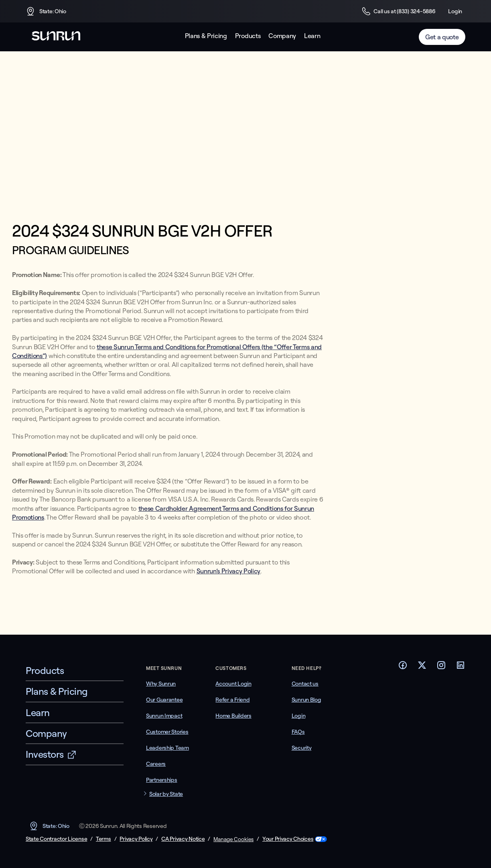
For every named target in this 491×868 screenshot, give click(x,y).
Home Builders (233, 716)
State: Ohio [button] (46, 11)
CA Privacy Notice (183, 839)
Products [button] (248, 36)
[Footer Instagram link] (441, 668)
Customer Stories (167, 732)
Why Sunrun (161, 684)
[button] (171, 794)
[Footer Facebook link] (403, 668)
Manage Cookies (233, 839)
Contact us (305, 684)
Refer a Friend (232, 700)
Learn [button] (312, 36)
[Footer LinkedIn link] (461, 668)
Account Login (233, 684)
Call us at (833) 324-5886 (398, 11)
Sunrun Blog (306, 700)
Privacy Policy (136, 839)
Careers (156, 764)
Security (302, 748)
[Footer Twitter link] (422, 668)
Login (455, 11)
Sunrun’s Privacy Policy (229, 571)
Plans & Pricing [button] (206, 36)
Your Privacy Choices (288, 839)
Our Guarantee (164, 700)
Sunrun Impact (164, 716)
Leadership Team (167, 748)
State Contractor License (56, 839)
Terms (103, 839)
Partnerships (162, 780)
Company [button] (282, 36)
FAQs (298, 732)
